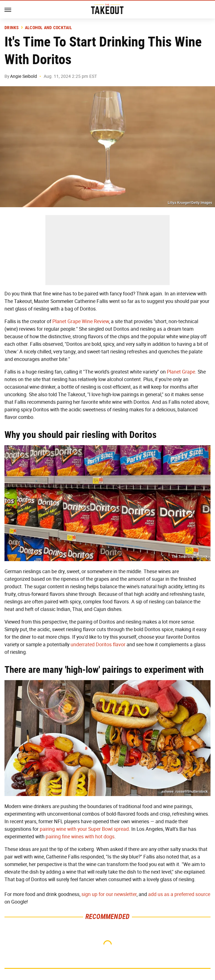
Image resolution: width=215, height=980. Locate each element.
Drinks (12, 28)
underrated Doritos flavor (98, 645)
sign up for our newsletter (109, 894)
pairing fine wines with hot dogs (80, 837)
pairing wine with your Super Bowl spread (84, 829)
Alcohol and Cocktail (48, 28)
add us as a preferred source (179, 894)
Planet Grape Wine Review (81, 321)
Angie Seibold (24, 76)
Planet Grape (181, 372)
